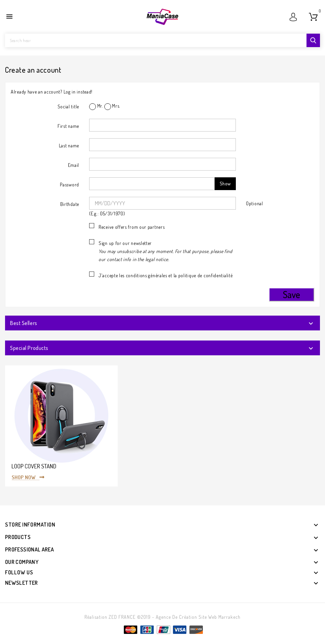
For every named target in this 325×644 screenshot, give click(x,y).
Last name (69, 146)
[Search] (162, 40)
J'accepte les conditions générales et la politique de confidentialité (166, 275)
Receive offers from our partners (132, 227)
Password (69, 185)
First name (68, 126)
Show (225, 184)
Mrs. (112, 106)
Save (292, 294)
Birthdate (70, 204)
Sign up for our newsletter (166, 251)
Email (74, 165)
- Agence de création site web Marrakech (196, 617)
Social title (68, 106)
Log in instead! (78, 92)
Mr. (96, 106)
